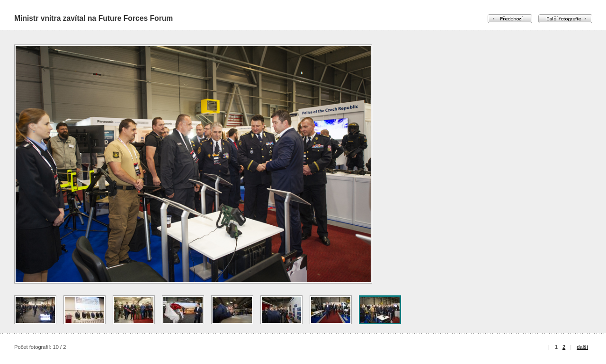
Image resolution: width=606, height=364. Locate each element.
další (582, 347)
